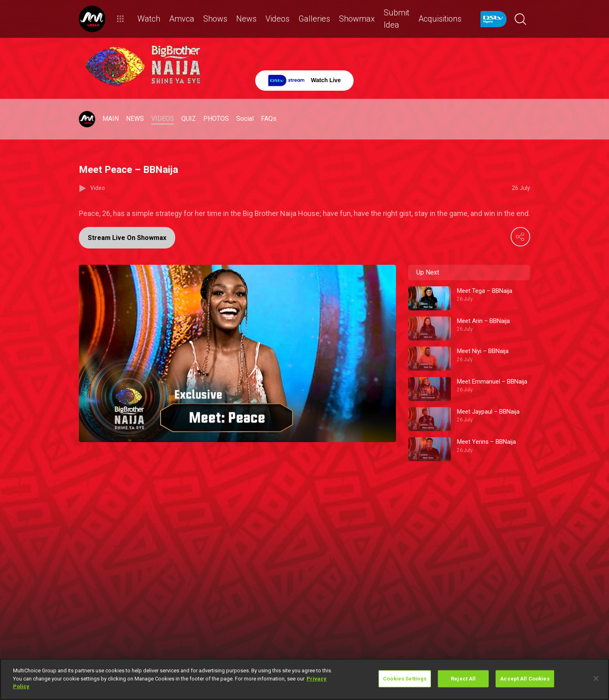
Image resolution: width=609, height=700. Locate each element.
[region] (304, 679)
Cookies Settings (405, 679)
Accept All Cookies (525, 679)
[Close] (596, 678)
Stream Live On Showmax (127, 238)
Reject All (463, 679)
